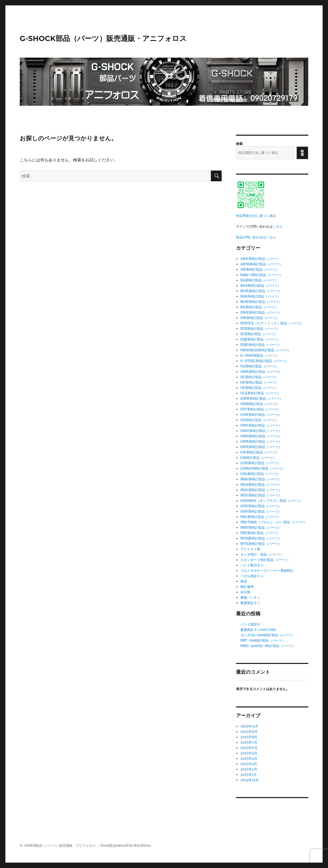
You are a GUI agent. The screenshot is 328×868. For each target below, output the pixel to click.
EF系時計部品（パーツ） (259, 334)
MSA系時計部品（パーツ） (261, 485)
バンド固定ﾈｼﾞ (251, 624)
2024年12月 (250, 780)
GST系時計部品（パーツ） (260, 409)
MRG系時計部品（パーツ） (261, 479)
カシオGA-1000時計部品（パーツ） (268, 635)
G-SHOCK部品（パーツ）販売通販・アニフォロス (103, 38)
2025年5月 (249, 753)
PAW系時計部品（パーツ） (261, 511)
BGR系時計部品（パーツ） (261, 296)
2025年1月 (249, 775)
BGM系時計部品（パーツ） (261, 291)
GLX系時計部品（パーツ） (260, 393)
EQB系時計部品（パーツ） (260, 339)
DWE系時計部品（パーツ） (261, 313)
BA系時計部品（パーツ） (259, 280)
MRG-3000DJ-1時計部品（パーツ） (268, 646)
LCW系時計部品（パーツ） (261, 463)
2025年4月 (249, 759)
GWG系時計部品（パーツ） (261, 431)
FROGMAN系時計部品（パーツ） (266, 350)
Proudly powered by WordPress (126, 846)
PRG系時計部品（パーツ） (260, 517)
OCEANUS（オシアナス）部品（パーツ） (272, 501)
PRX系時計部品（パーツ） (260, 533)
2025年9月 (249, 732)
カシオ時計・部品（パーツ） (262, 554)
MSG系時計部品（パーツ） (261, 490)
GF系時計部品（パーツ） (259, 388)
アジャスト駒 (250, 549)
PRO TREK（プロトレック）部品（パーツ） (274, 522)
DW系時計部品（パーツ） (260, 318)
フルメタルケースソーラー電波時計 (267, 571)
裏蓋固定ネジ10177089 (258, 630)
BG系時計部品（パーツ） (259, 307)
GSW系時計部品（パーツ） (261, 415)
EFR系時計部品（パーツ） (260, 329)
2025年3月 (249, 764)
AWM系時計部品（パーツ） (262, 264)
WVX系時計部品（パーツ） (261, 544)
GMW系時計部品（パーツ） (262, 399)
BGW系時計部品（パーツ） (261, 302)
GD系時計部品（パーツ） (260, 382)
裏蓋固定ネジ (250, 603)
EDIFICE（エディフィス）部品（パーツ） (272, 323)
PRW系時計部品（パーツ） (261, 528)
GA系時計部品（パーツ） (259, 366)
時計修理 (247, 587)
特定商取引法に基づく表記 (256, 216)
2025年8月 (249, 737)
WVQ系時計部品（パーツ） (261, 538)
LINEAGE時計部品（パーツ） (263, 468)
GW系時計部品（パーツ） (260, 452)
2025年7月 (249, 742)
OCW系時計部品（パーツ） (261, 506)
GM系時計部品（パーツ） (260, 404)
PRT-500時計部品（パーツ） (263, 641)
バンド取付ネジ (252, 565)
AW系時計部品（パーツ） (260, 269)
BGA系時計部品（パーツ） (261, 286)
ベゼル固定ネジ (252, 576)
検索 (239, 144)
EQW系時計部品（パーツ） (261, 345)
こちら (278, 226)
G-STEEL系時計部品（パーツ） (265, 361)
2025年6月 (249, 748)
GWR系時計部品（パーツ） (261, 442)
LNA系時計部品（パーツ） (260, 474)
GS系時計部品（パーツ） (259, 420)
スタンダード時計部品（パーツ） (265, 560)
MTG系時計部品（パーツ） (261, 495)
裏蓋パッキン (250, 597)
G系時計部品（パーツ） (258, 458)
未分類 (245, 592)
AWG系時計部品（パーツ (259, 259)
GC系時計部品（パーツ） (259, 377)
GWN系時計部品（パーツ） (261, 436)
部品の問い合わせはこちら (256, 237)
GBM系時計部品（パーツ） (261, 372)
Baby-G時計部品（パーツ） (262, 275)
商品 (244, 581)
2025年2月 (249, 769)
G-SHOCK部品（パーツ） (260, 356)
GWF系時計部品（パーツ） (261, 425)
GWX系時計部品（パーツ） (261, 447)
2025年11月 (249, 726)
